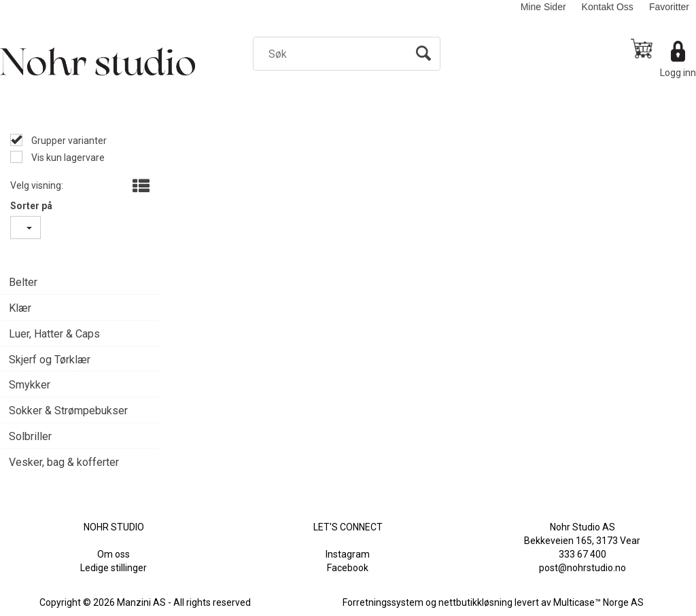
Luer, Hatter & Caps (54, 334)
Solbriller (30, 436)
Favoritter (669, 7)
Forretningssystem (383, 602)
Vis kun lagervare (67, 158)
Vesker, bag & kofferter (64, 462)
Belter (23, 282)
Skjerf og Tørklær (50, 360)
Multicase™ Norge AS (598, 602)
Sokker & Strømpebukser (68, 411)
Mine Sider (543, 7)
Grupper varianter (68, 141)
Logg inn (678, 73)
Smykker (30, 385)
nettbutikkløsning (475, 602)
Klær (20, 308)
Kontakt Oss (608, 7)
